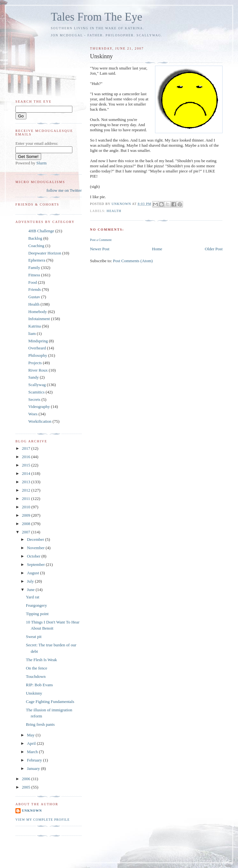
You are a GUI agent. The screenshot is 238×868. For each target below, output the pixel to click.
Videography (39, 406)
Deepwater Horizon (45, 253)
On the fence (36, 668)
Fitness (34, 275)
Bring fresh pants (40, 724)
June (31, 590)
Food (33, 282)
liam (32, 333)
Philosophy (38, 355)
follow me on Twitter (64, 190)
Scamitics (37, 392)
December (36, 539)
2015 (27, 465)
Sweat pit (34, 637)
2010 (27, 507)
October (34, 556)
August (34, 573)
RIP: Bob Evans (39, 685)
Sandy (34, 377)
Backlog (35, 238)
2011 (27, 499)
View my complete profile (43, 820)
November (36, 548)
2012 (27, 490)
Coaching (36, 246)
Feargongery (36, 605)
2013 (27, 482)
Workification (40, 421)
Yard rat (32, 597)
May (31, 735)
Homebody (38, 312)
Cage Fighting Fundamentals (50, 702)
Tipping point (37, 614)
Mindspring (38, 341)
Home (157, 249)
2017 (27, 448)
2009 (27, 515)
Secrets (34, 399)
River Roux (38, 370)
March (33, 752)
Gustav (34, 297)
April (32, 743)
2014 (27, 473)
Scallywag (37, 385)
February (35, 760)
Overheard (37, 348)
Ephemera (37, 260)
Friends (35, 289)
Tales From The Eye (96, 17)
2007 (27, 532)
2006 (27, 779)
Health (114, 211)
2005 (27, 787)
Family (34, 268)
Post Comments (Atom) (133, 261)
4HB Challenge (41, 231)
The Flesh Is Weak (41, 660)
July (31, 581)
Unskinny (34, 693)
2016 (27, 457)
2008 (27, 524)
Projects (35, 363)
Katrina (35, 326)
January (34, 768)
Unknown (32, 811)
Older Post (214, 249)
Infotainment (39, 319)
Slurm (41, 163)
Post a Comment (101, 240)
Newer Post (100, 249)
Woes (33, 414)
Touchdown (36, 676)
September (37, 564)
